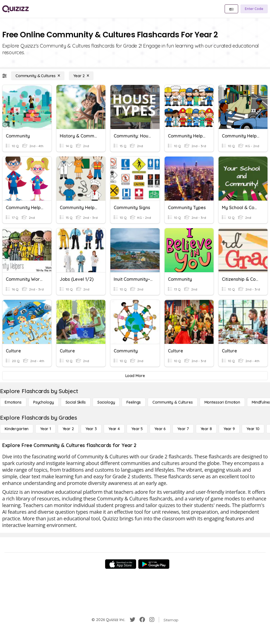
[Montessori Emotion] (222, 402)
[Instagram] (152, 620)
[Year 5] (137, 429)
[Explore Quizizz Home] (15, 9)
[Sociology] (106, 402)
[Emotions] (13, 402)
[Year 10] (253, 429)
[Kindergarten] (17, 429)
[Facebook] (142, 620)
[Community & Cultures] (38, 76)
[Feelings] (134, 402)
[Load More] (135, 376)
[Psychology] (44, 402)
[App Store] (121, 564)
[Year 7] (183, 429)
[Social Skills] (76, 402)
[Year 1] (45, 429)
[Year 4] (114, 429)
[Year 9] (229, 429)
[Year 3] (91, 429)
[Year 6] (160, 429)
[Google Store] (154, 564)
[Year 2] (81, 76)
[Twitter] (133, 620)
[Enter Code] (254, 9)
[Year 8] (206, 429)
